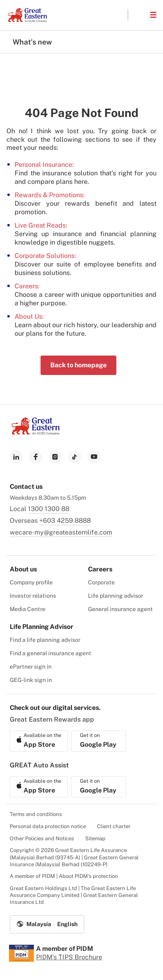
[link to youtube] (94, 457)
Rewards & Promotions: (50, 195)
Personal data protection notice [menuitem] (48, 826)
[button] (139, 15)
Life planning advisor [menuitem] (116, 596)
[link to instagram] (55, 457)
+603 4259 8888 (65, 521)
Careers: (27, 286)
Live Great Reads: (41, 225)
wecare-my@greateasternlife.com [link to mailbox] (61, 532)
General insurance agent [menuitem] (120, 609)
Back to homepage (78, 365)
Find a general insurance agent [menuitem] (50, 653)
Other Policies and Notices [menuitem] (42, 838)
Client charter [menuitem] (114, 826)
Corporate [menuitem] (101, 582)
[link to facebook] (36, 457)
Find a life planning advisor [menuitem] (45, 640)
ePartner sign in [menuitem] (31, 667)
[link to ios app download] (39, 741)
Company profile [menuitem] (31, 582)
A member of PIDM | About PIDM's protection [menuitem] (64, 876)
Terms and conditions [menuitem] (36, 814)
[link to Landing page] (36, 433)
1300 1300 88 (49, 509)
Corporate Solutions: (45, 256)
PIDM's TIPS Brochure (69, 957)
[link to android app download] (99, 741)
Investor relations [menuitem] (33, 596)
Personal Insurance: (44, 165)
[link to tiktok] (75, 457)
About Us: (29, 316)
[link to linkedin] (16, 457)
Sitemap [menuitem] (95, 838)
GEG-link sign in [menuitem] (31, 680)
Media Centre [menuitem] (28, 609)
